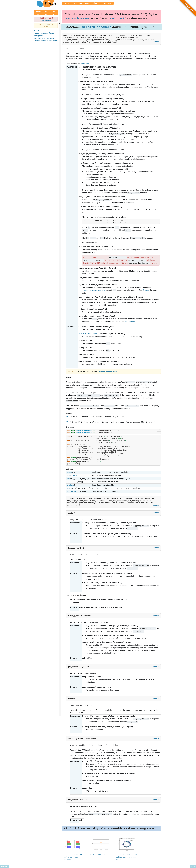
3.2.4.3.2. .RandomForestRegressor (46, 33)
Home (67, 3)
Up (54, 13)
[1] (67, 413)
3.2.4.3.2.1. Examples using (51, 39)
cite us (45, 24)
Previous (38, 13)
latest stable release (77, 18)
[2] (67, 419)
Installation (77, 3)
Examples (107, 3)
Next (46, 13)
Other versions (46, 20)
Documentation (90, 3)
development (116, 18)
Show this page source (116, 864)
